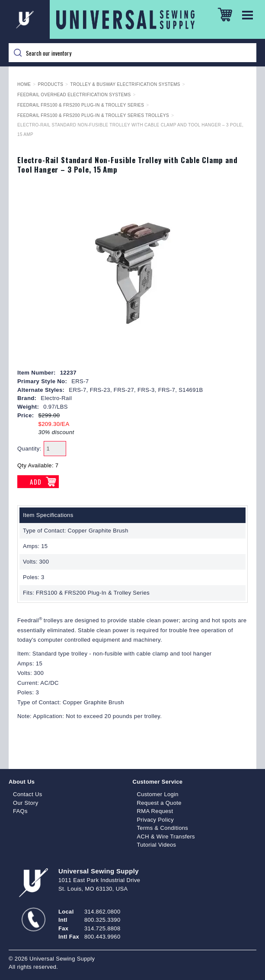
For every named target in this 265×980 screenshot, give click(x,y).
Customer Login (158, 794)
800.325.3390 (102, 920)
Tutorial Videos (157, 845)
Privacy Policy (156, 820)
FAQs (20, 811)
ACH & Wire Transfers (166, 837)
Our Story (26, 803)
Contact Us (28, 794)
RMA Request (155, 811)
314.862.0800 (102, 912)
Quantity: (29, 449)
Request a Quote (159, 803)
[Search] (132, 53)
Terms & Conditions (163, 828)
